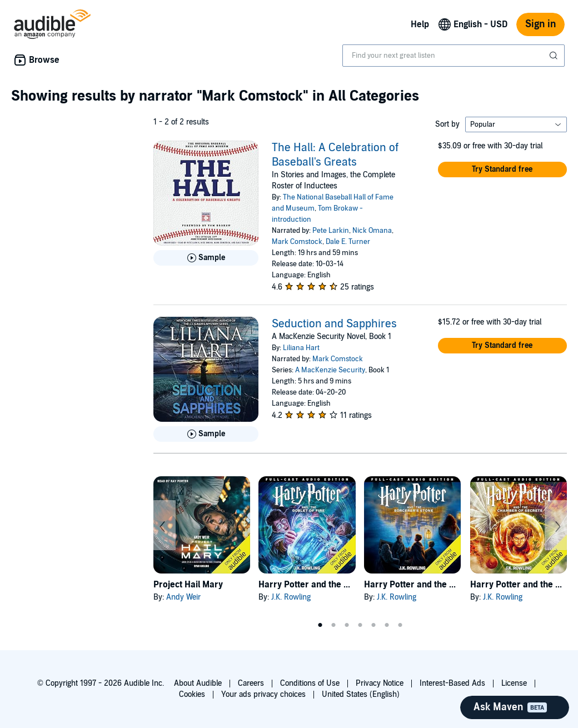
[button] (502, 169)
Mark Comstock (297, 242)
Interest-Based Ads (452, 683)
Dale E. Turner (348, 242)
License (514, 683)
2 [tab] (333, 625)
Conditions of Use (310, 683)
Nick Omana (372, 231)
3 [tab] (347, 625)
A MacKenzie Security (330, 370)
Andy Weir (183, 597)
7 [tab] (400, 625)
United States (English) (361, 694)
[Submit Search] (555, 56)
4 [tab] (360, 625)
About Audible (198, 683)
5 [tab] (373, 625)
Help (420, 24)
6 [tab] (387, 625)
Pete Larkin (331, 231)
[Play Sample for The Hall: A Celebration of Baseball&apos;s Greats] (206, 258)
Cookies (192, 694)
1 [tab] (320, 625)
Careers (251, 683)
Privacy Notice (380, 683)
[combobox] (454, 56)
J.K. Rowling (291, 597)
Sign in (540, 24)
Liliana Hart (301, 348)
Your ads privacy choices (263, 694)
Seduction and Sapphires (334, 324)
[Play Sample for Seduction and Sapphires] (206, 434)
